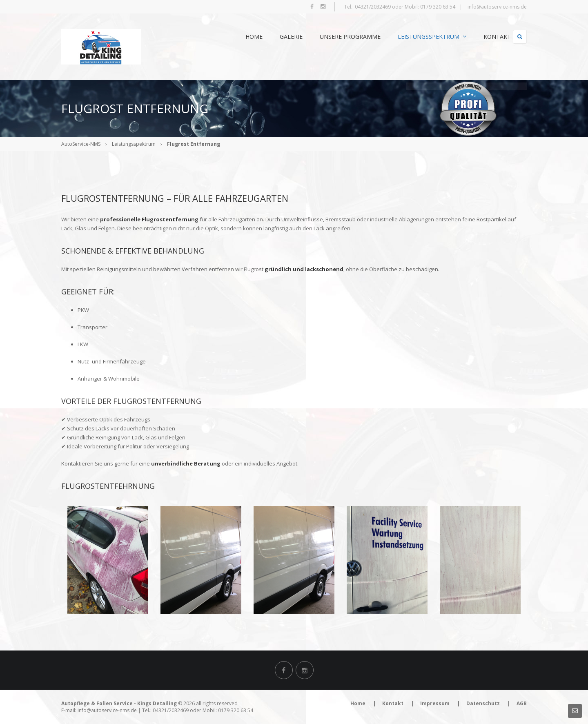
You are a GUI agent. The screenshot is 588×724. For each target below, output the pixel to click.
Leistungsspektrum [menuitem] (417, 37)
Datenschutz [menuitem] (483, 703)
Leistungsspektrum (134, 144)
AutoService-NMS (81, 144)
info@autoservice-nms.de (497, 7)
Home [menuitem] (239, 37)
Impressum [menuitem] (435, 703)
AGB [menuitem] (522, 703)
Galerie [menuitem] (276, 37)
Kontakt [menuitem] (482, 37)
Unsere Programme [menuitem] (335, 37)
